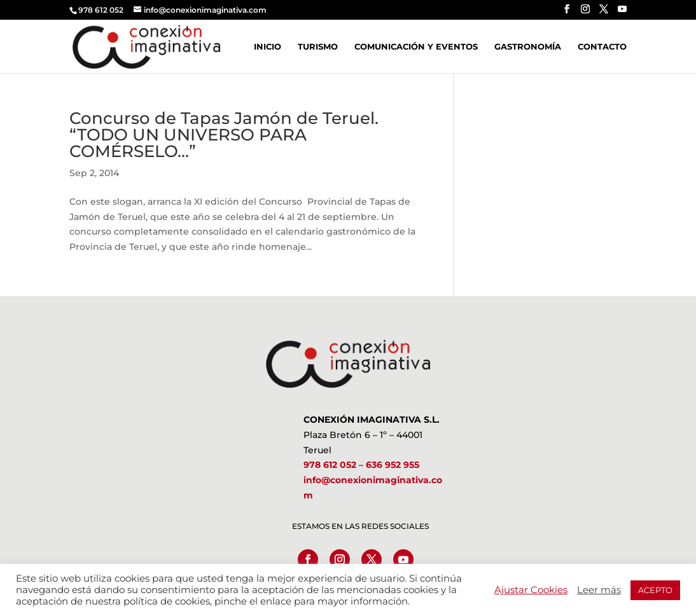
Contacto (602, 47)
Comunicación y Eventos (416, 47)
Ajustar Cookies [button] (531, 590)
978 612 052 (330, 465)
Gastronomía (528, 47)
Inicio (268, 47)
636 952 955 (393, 465)
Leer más (599, 590)
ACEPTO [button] (655, 590)
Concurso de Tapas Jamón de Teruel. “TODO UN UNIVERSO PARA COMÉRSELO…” (226, 135)
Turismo (318, 47)
